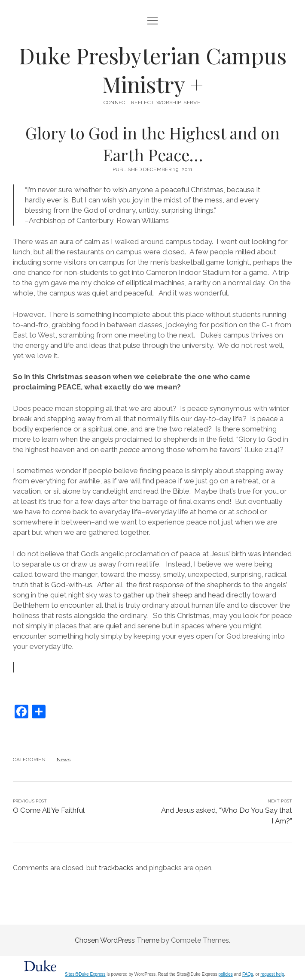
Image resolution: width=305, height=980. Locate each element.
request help (272, 974)
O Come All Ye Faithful (49, 810)
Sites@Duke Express (85, 974)
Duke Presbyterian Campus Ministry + (153, 70)
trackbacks (116, 868)
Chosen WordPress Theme (117, 940)
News (64, 760)
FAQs (248, 974)
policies (225, 974)
